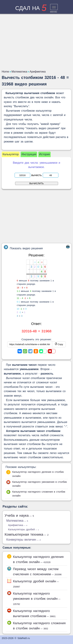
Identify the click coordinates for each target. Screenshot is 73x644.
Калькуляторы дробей (23, 529)
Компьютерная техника (27, 534)
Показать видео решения (23, 247)
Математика (17, 521)
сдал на (31, 8)
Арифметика (18, 525)
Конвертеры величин (24, 540)
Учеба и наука (19, 515)
